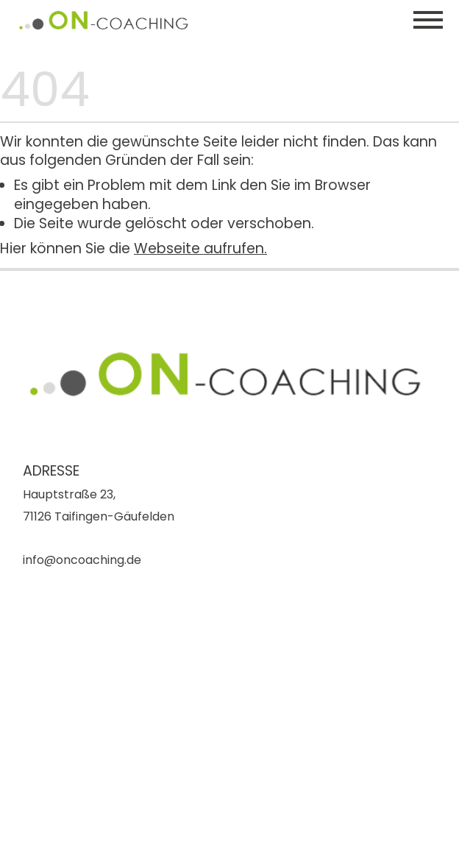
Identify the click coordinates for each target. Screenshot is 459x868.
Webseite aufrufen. (200, 248)
